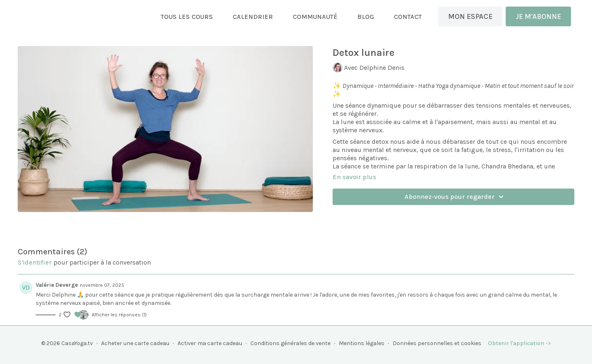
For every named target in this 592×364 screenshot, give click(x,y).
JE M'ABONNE (538, 16)
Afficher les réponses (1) (119, 315)
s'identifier (35, 262)
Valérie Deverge (57, 285)
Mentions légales (362, 343)
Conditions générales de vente (290, 343)
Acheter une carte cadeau (135, 343)
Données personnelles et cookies (437, 343)
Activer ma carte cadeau (210, 343)
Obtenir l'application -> (519, 343)
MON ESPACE (470, 16)
